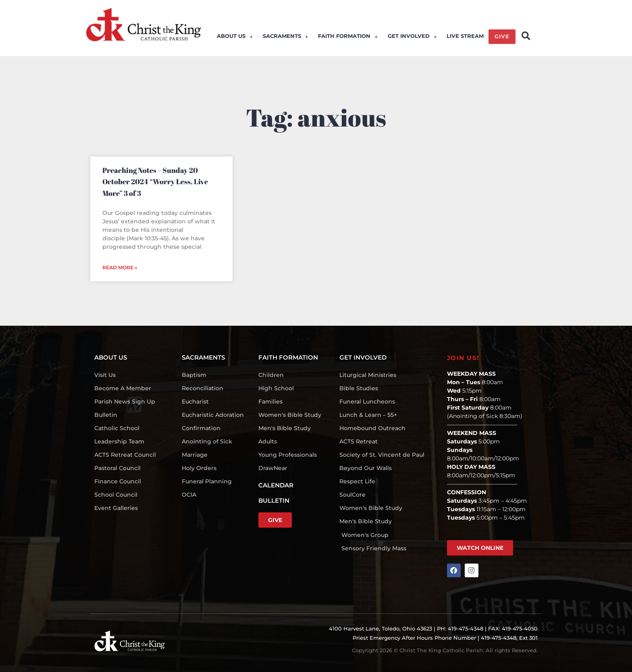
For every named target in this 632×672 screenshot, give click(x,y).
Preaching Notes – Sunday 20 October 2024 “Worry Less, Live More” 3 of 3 (155, 182)
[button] (526, 36)
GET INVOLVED (412, 37)
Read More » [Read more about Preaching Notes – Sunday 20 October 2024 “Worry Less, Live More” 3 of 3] (120, 267)
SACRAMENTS (286, 37)
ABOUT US (236, 37)
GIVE (502, 37)
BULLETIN (274, 500)
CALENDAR (276, 485)
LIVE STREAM (465, 37)
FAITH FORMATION (348, 37)
